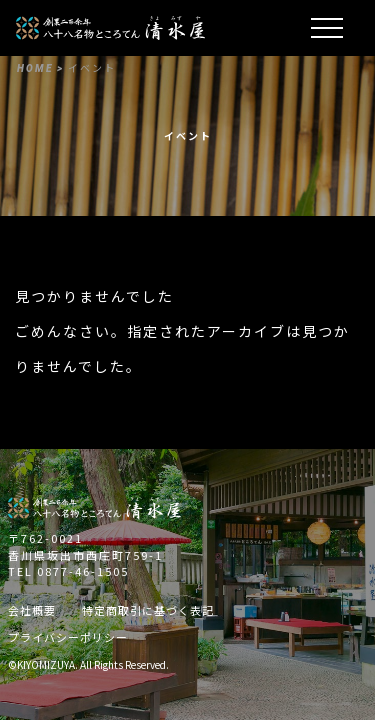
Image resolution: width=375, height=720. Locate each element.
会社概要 (32, 610)
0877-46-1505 (83, 571)
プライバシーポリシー (68, 637)
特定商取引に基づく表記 (148, 610)
